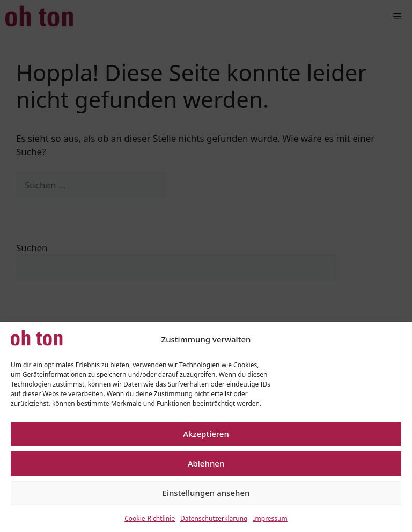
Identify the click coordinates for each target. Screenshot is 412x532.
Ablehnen (206, 463)
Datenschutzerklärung (214, 518)
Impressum (270, 518)
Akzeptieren (206, 434)
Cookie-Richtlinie (150, 518)
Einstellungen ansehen (206, 493)
